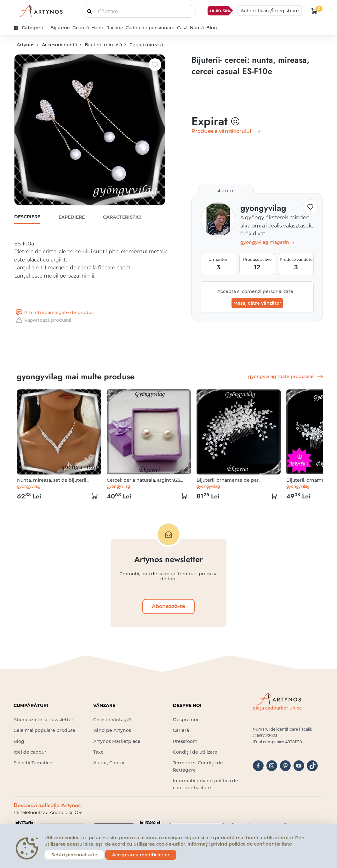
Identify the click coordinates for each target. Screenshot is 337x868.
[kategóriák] (31, 28)
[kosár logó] (314, 11)
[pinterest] (285, 766)
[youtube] (299, 766)
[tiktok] (312, 766)
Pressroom (185, 741)
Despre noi (186, 720)
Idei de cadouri (31, 752)
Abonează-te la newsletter (43, 720)
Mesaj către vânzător (257, 303)
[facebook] (258, 766)
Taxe (98, 752)
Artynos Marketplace (117, 741)
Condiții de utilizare (195, 752)
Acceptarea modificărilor (141, 855)
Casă (182, 28)
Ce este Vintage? (112, 720)
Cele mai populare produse (44, 730)
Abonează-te (168, 606)
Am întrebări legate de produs (54, 313)
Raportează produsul (43, 320)
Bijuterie (60, 28)
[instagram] (272, 766)
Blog (212, 28)
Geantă (81, 28)
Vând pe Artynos (112, 730)
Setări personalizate (74, 855)
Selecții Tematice (33, 763)
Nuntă (197, 28)
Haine (98, 28)
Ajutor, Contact (110, 763)
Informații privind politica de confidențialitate (240, 844)
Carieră (181, 730)
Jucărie (115, 28)
